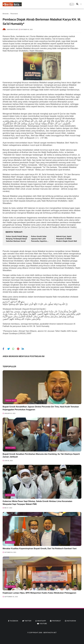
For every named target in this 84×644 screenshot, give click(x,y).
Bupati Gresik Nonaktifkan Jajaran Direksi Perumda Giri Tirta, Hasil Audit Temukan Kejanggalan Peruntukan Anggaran (41, 408)
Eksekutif (10, 495)
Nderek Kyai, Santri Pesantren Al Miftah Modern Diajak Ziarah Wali (67, 239)
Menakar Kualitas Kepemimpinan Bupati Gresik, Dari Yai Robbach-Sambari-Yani (40, 549)
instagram (71, 621)
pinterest (56, 621)
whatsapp (42, 621)
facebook (14, 621)
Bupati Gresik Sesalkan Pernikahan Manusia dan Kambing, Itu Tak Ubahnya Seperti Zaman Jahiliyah (41, 455)
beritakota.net (50, 633)
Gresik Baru (11, 400)
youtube (43, 624)
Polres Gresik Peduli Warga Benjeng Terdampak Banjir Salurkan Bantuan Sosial (17, 239)
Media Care (10, 448)
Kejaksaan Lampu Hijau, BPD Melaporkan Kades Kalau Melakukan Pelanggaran (39, 593)
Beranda (6, 14)
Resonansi (14, 14)
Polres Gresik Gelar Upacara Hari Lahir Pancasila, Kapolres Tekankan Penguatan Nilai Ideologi (41, 239)
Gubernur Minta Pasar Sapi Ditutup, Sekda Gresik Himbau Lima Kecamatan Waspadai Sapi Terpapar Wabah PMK (37, 503)
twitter (28, 621)
